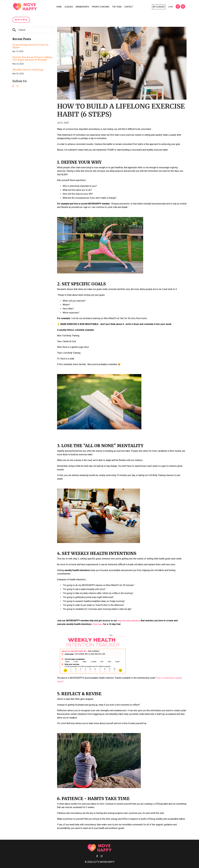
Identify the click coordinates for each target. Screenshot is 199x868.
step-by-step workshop (130, 621)
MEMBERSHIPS (82, 7)
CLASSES (69, 7)
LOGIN (171, 7)
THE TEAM (117, 7)
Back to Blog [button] (21, 20)
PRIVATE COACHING (101, 7)
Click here (98, 624)
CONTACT (129, 7)
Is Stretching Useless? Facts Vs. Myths (31, 46)
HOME (59, 7)
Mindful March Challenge (28, 70)
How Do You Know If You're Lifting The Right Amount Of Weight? (32, 59)
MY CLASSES (159, 7)
